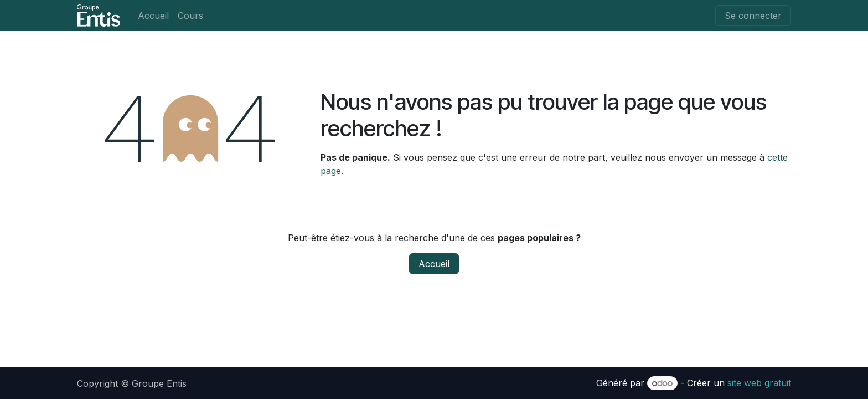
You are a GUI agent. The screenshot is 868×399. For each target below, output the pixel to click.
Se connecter (753, 16)
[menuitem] (153, 16)
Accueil (434, 264)
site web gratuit (759, 383)
